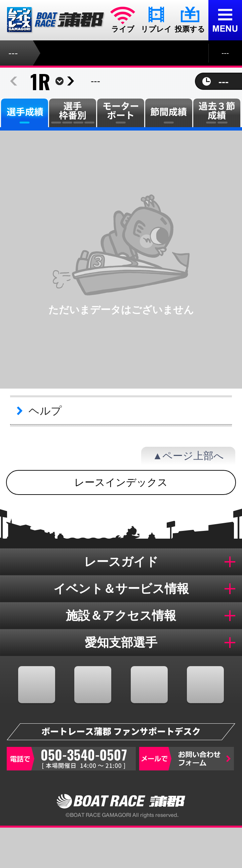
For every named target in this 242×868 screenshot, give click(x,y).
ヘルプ (45, 411)
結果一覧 (151, 848)
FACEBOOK (37, 685)
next (71, 81)
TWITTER (93, 685)
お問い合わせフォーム (187, 759)
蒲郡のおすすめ (212, 848)
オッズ (91, 848)
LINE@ (205, 685)
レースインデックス (121, 482)
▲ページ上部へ (188, 456)
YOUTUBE (149, 685)
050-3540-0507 (71, 759)
